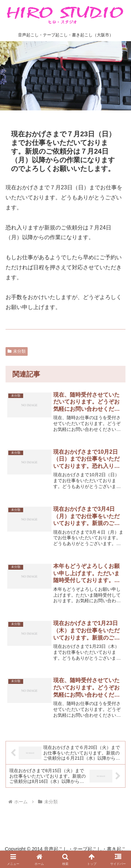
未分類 (17, 351)
